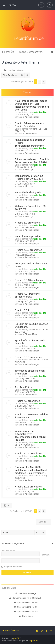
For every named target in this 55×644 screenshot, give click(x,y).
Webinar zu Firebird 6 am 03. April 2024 (30, 207)
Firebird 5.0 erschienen (27, 222)
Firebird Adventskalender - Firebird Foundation (29, 124)
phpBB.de (33, 641)
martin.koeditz (39, 112)
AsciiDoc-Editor (23, 387)
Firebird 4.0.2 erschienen (28, 250)
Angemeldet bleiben (13, 566)
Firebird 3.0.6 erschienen (28, 486)
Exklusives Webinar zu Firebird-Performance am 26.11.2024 (32, 160)
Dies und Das (31, 133)
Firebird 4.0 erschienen (27, 401)
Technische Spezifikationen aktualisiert (30, 372)
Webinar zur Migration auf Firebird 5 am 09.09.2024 (29, 177)
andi (34, 359)
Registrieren (19, 543)
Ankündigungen (32, 117)
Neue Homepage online (28, 236)
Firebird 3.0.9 (22, 310)
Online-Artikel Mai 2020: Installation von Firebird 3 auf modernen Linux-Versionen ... (31, 470)
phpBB (16, 638)
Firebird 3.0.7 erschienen (28, 453)
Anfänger (29, 480)
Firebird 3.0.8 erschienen (28, 357)
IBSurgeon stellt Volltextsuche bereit (31, 265)
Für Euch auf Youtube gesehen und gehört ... (31, 325)
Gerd (35, 129)
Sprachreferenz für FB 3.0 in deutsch (30, 342)
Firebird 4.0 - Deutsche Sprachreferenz (27, 295)
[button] (44, 81)
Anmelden (6, 543)
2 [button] (40, 81)
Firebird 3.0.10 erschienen (29, 280)
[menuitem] (13, 5)
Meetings (29, 169)
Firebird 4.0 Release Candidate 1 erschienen (32, 416)
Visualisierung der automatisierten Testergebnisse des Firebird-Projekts (31, 435)
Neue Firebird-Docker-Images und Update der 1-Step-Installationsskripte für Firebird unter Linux (32, 105)
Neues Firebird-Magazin (28, 192)
